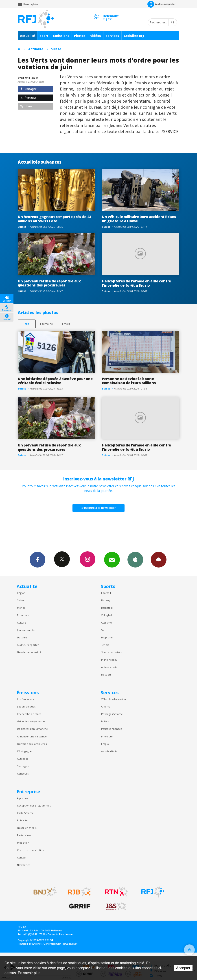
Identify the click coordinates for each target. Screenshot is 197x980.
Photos (80, 36)
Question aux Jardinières (32, 744)
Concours (23, 774)
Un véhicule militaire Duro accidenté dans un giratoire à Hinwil (139, 219)
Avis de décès (109, 751)
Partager (28, 89)
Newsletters (112, 559)
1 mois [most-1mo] (66, 324)
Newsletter (24, 865)
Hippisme (107, 637)
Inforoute (107, 736)
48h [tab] (27, 324)
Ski (103, 630)
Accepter (183, 968)
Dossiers (22, 637)
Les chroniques (26, 706)
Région (21, 593)
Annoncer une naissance (32, 736)
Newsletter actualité (29, 652)
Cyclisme (106, 623)
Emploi (105, 744)
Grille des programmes (31, 721)
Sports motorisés (111, 652)
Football (106, 593)
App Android (159, 559)
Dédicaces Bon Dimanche (32, 729)
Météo (105, 721)
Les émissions (25, 699)
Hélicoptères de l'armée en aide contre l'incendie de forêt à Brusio (136, 283)
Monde (21, 608)
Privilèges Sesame (112, 714)
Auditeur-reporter (161, 4)
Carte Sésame (25, 813)
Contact (22, 857)
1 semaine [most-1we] (46, 324)
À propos (22, 798)
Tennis (105, 645)
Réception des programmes (34, 805)
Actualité (27, 36)
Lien (26, 106)
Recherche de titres (29, 714)
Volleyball (107, 615)
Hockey (106, 600)
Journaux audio (26, 630)
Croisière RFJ (134, 36)
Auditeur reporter (28, 645)
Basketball (107, 608)
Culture (22, 623)
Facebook (37, 559)
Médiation (23, 843)
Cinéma (106, 706)
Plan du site (66, 934)
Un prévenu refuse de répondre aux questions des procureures (49, 283)
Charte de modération (31, 850)
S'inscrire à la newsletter (98, 508)
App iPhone (135, 559)
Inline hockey (109, 660)
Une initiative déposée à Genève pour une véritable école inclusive (55, 381)
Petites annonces (112, 729)
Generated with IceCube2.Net (60, 944)
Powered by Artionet (30, 944)
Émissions (61, 36)
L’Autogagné (24, 751)
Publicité (22, 820)
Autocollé (23, 759)
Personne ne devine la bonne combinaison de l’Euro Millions (129, 381)
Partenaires (24, 835)
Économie (23, 615)
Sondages (23, 766)
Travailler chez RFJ (28, 828)
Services (112, 36)
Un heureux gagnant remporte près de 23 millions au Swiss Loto (54, 219)
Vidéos (96, 36)
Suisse (56, 49)
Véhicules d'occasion (114, 699)
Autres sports (109, 667)
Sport (44, 36)
